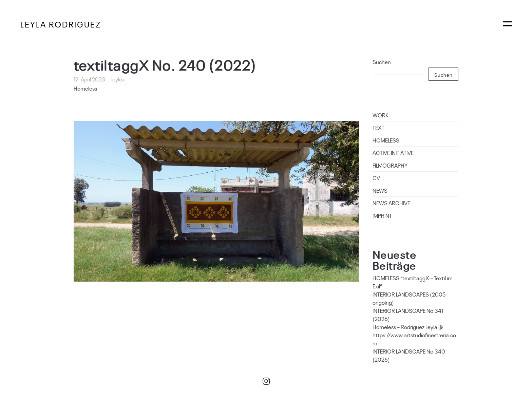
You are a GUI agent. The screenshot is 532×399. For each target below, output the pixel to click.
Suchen (382, 62)
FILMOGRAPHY (390, 165)
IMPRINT (382, 215)
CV (376, 178)
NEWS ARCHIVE (391, 203)
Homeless (85, 88)
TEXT (378, 128)
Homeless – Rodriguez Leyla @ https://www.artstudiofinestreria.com (414, 335)
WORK (381, 115)
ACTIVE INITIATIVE (393, 153)
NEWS (380, 190)
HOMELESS (386, 140)
